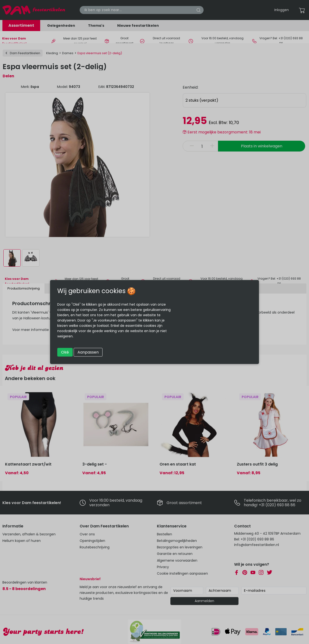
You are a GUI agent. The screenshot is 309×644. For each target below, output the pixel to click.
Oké (65, 352)
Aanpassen (88, 352)
